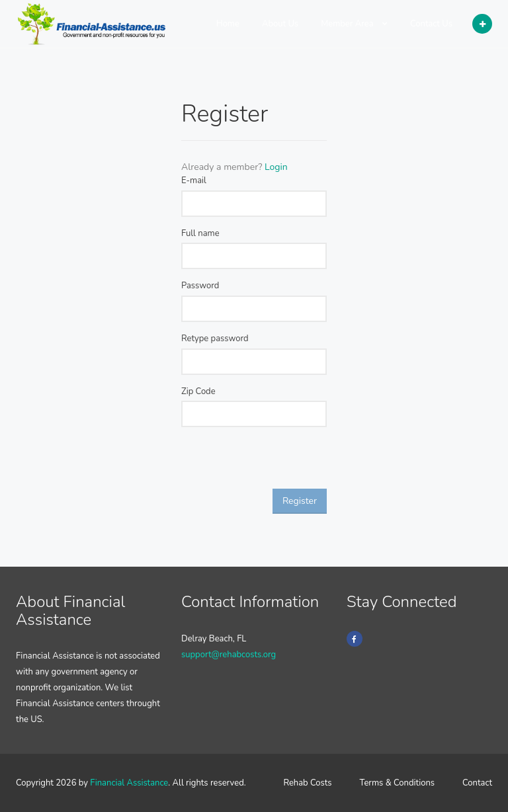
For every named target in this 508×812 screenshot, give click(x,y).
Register (300, 501)
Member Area (354, 24)
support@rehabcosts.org (229, 655)
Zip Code (198, 391)
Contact (477, 783)
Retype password (215, 339)
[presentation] (282, 463)
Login (276, 167)
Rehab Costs (307, 783)
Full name (200, 233)
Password (200, 286)
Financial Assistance (129, 783)
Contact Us (431, 24)
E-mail (194, 181)
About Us (280, 24)
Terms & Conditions (398, 783)
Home (228, 24)
